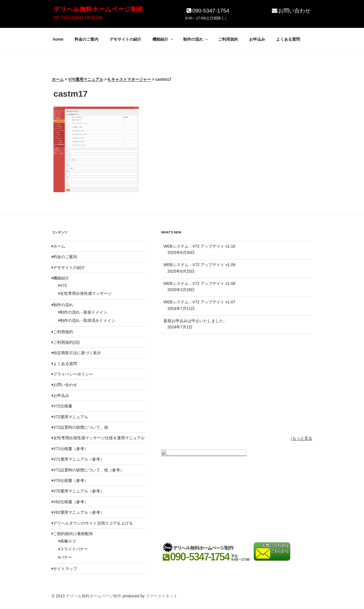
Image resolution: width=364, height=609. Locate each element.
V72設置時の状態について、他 (80, 427)
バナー (65, 557)
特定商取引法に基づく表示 (76, 353)
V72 (63, 285)
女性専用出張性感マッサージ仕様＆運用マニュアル (98, 438)
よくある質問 (288, 39)
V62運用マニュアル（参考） (78, 512)
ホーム (58, 246)
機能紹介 (163, 39)
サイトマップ (64, 569)
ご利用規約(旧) (66, 342)
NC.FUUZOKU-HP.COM (78, 18)
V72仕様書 (62, 406)
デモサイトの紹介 (125, 39)
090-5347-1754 (207, 11)
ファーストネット (162, 596)
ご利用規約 (228, 39)
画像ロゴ (67, 541)
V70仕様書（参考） (70, 480)
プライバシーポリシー (72, 374)
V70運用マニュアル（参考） (78, 491)
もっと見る (302, 438)
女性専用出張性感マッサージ (85, 293)
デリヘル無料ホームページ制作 (98, 9)
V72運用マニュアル (70, 417)
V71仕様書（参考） (70, 449)
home (58, 39)
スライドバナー (73, 549)
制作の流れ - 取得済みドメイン (87, 320)
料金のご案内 (86, 39)
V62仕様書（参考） (70, 502)
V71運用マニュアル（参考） (78, 459)
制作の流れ (196, 39)
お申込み (257, 39)
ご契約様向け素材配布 (72, 534)
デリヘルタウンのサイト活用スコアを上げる (92, 523)
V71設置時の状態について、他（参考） (88, 470)
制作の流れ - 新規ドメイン (83, 312)
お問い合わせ (291, 11)
